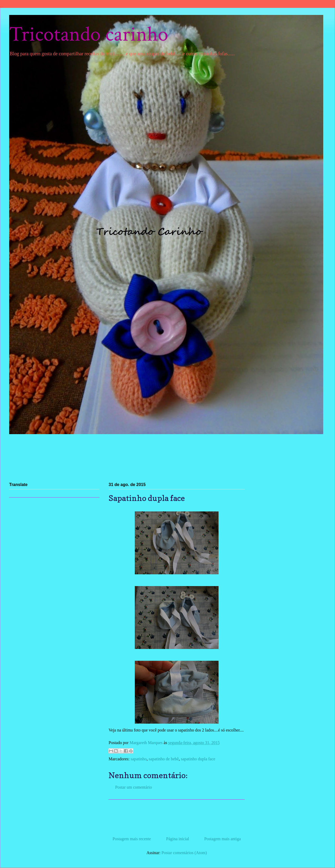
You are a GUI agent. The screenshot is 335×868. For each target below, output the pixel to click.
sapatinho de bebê (164, 759)
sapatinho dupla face (198, 759)
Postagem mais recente (132, 839)
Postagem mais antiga (222, 839)
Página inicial (178, 839)
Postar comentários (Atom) (184, 853)
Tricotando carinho (89, 34)
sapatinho (139, 759)
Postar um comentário (133, 787)
